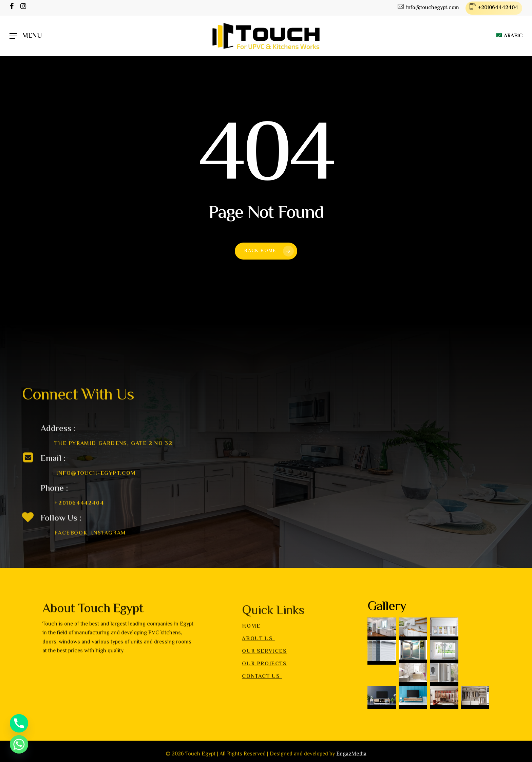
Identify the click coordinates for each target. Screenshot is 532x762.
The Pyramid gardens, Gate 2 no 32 (113, 458)
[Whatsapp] (19, 744)
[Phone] (19, 723)
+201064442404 (79, 518)
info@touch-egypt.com (96, 488)
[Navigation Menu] (26, 36)
